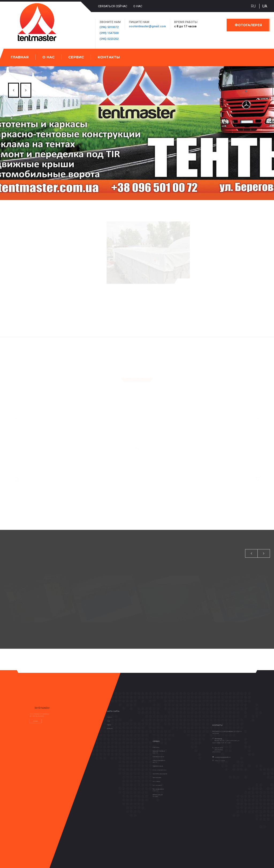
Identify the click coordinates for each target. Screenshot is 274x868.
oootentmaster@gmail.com (147, 26)
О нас (138, 6)
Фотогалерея (248, 25)
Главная (20, 57)
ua (265, 6)
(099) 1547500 (109, 33)
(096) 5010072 (109, 27)
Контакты (109, 57)
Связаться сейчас (113, 6)
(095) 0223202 (109, 39)
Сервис (76, 57)
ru (253, 6)
